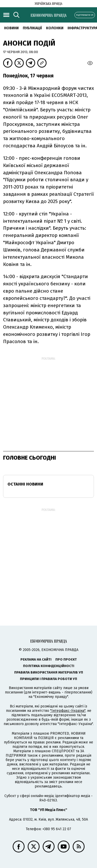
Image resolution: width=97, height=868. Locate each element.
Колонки (55, 28)
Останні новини (25, 484)
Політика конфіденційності (49, 666)
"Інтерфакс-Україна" (68, 711)
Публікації (32, 28)
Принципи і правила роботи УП (48, 679)
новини (11, 28)
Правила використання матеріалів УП (49, 672)
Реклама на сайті (36, 659)
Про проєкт (66, 659)
